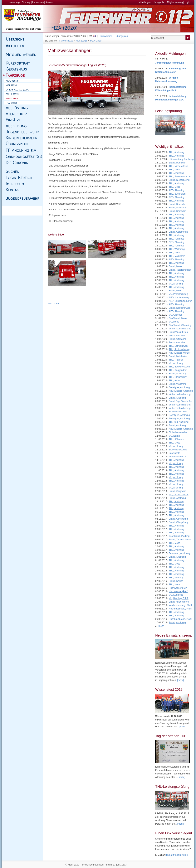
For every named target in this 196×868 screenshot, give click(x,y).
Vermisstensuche (178, 457)
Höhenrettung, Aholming (181, 159)
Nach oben (53, 303)
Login (187, 2)
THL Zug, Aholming (179, 422)
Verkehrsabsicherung (180, 329)
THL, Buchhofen (177, 194)
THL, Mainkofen (177, 256)
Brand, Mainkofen (178, 356)
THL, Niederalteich (178, 166)
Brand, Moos (175, 266)
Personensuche (177, 336)
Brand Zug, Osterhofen (181, 401)
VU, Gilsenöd (176, 315)
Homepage (15, 2)
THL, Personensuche (180, 177)
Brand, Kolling (176, 581)
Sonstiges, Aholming (179, 387)
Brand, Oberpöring (178, 522)
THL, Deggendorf (178, 370)
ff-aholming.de (66, 41)
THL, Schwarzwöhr (179, 346)
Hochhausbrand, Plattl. (181, 609)
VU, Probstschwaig (179, 294)
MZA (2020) (96, 41)
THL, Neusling (176, 578)
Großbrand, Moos (178, 318)
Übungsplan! (122, 36)
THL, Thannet (176, 360)
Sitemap (26, 2)
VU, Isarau (174, 436)
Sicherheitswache (178, 412)
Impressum (38, 2)
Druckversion (106, 36)
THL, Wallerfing (177, 249)
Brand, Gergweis (177, 491)
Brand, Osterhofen (178, 232)
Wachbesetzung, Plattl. (181, 605)
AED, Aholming (177, 190)
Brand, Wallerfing (178, 208)
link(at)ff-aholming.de (177, 855)
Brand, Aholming (177, 398)
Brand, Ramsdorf (178, 163)
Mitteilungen (145, 2)
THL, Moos (175, 170)
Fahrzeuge (81, 41)
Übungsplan (159, 2)
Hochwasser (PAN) (179, 588)
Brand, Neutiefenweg (180, 308)
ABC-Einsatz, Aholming (181, 391)
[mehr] (180, 680)
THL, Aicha (175, 381)
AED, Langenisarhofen (181, 301)
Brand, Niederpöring (179, 180)
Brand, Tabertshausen (180, 270)
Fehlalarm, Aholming (179, 553)
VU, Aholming (176, 284)
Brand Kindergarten (179, 602)
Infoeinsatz (174, 453)
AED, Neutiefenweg (179, 298)
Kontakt (49, 2)
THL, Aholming (176, 152)
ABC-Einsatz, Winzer (180, 353)
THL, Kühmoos (177, 239)
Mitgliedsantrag (175, 2)
